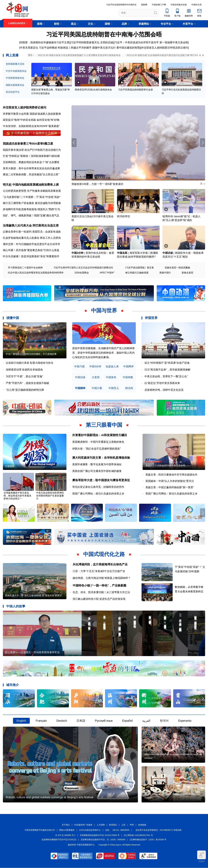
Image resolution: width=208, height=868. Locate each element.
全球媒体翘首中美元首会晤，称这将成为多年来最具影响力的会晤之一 (17, 496)
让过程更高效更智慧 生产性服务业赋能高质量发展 (32, 191)
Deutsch (62, 721)
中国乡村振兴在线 (179, 5)
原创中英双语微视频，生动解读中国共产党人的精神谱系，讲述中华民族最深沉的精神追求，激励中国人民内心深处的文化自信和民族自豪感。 (103, 353)
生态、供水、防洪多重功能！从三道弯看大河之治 (101, 592)
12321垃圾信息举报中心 (90, 830)
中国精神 (80, 388)
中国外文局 (196, 5)
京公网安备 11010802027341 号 (138, 835)
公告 (123, 825)
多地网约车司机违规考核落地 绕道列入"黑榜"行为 (31, 209)
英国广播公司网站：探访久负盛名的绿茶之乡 (98, 494)
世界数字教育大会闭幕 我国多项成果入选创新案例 (32, 114)
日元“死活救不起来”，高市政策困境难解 (167, 370)
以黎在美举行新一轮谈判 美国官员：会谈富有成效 (32, 232)
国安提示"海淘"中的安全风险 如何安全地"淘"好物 (31, 120)
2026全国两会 (82, 273)
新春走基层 (187, 273)
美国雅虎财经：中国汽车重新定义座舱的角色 (98, 442)
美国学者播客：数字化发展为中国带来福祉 (97, 464)
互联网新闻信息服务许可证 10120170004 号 (100, 835)
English (21, 721)
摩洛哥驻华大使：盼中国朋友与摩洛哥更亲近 (101, 480)
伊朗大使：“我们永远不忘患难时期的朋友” (96, 449)
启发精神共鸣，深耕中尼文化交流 (164, 390)
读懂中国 (13, 318)
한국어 (164, 721)
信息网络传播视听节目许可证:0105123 (59, 840)
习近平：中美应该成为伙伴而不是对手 (137, 42)
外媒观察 (10, 466)
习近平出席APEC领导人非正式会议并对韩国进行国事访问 (83, 268)
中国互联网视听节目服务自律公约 (40, 830)
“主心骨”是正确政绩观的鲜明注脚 (25, 390)
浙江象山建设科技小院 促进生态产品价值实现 (99, 599)
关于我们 (66, 825)
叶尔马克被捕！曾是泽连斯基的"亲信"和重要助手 (31, 256)
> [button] (203, 55)
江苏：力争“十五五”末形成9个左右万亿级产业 (99, 571)
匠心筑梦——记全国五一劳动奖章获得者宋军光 (32, 652)
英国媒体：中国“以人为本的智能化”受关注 (170, 481)
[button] (203, 143)
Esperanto (185, 721)
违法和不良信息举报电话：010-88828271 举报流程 (158, 830)
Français (41, 721)
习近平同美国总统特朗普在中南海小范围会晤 (104, 34)
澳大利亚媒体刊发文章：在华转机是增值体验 (101, 458)
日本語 (81, 721)
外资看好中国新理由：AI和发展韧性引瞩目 (100, 435)
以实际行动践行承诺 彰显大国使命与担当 (30, 363)
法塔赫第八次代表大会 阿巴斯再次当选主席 (31, 225)
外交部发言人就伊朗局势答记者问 (25, 107)
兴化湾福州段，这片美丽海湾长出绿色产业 (100, 565)
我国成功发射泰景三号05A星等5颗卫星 (28, 144)
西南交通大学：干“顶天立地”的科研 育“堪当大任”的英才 (34, 596)
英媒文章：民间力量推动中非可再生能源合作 (171, 475)
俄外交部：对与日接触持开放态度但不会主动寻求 (31, 244)
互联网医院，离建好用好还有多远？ (24, 162)
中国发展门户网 (159, 5)
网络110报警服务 (67, 830)
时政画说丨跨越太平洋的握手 (75, 48)
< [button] (200, 55)
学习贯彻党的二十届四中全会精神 (25, 268)
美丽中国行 (165, 273)
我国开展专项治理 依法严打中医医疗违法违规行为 (32, 150)
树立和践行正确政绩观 (137, 273)
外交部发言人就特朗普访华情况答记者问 (165, 48)
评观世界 (151, 318)
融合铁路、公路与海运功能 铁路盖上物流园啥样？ (102, 578)
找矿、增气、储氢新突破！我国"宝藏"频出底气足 (31, 216)
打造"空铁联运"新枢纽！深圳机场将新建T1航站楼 (31, 156)
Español (127, 721)
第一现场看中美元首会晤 (174, 42)
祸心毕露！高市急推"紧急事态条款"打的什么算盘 (31, 250)
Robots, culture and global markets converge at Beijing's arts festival (49, 797)
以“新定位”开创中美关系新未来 (162, 383)
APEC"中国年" (107, 273)
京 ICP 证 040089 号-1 (65, 835)
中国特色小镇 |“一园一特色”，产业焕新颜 (99, 585)
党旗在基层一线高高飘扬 (177, 268)
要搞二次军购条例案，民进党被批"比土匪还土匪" (31, 174)
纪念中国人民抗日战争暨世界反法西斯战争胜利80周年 (36, 273)
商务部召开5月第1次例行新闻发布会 (93, 90)
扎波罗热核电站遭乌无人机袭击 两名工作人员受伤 (32, 238)
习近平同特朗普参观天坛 (85, 42)
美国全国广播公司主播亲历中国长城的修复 (97, 471)
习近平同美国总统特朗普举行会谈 (135, 90)
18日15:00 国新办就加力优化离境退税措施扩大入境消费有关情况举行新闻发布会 (79, 55)
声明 (132, 825)
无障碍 (201, 857)
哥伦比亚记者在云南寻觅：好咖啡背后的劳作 (98, 487)
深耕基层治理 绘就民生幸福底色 (24, 370)
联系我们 (113, 825)
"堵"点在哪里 (52, 162)
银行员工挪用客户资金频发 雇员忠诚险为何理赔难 (32, 203)
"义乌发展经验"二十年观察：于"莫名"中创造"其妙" (32, 197)
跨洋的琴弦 (123, 217)
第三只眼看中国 (104, 425)
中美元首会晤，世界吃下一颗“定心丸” (166, 376)
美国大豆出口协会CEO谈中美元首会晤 (165, 466)
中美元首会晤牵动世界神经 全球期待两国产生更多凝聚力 (50, 496)
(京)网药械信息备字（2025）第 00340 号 (148, 840)
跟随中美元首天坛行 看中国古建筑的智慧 (116, 48)
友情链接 (142, 825)
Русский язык (104, 721)
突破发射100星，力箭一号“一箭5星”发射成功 (97, 184)
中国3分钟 (77, 253)
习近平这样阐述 (48, 48)
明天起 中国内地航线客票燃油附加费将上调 (31, 185)
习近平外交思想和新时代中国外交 (121, 5)
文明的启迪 (107, 42)
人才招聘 (101, 825)
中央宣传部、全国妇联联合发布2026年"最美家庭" (31, 126)
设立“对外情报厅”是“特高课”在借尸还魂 (167, 363)
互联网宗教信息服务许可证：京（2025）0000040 (103, 840)
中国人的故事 (16, 606)
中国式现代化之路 (104, 554)
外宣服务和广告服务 (83, 825)
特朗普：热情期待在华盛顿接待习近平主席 (45, 42)
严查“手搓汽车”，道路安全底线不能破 (27, 383)
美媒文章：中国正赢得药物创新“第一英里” (170, 487)
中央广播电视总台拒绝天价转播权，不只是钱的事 (31, 354)
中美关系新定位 (29, 48)
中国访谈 (168, 253)
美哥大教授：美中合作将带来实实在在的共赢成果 (31, 168)
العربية (146, 721)
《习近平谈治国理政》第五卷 (139, 268)
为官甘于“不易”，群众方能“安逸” (24, 376)
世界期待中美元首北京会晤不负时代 (163, 354)
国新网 (144, 5)
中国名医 (122, 253)
